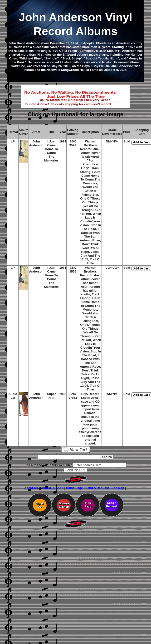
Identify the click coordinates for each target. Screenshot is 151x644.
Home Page (74, 488)
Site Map (118, 488)
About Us (31, 488)
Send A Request (97, 488)
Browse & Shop (52, 488)
